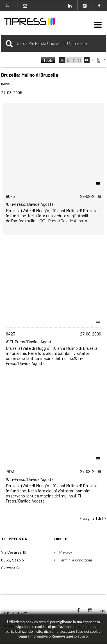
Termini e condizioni (76, 560)
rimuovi (58, 636)
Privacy (66, 552)
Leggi (22, 636)
